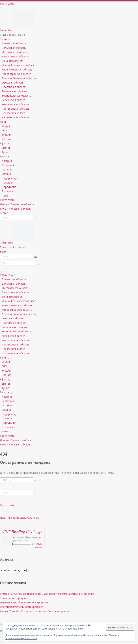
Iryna (15, 537)
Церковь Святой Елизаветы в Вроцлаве (24, 602)
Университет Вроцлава (14, 598)
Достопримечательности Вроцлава (22, 607)
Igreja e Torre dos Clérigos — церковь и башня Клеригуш (34, 611)
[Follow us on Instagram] (0, 8)
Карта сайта (7, 505)
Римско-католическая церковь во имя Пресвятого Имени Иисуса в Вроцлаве (47, 594)
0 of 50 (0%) (37, 544)
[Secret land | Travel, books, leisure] (23, 12)
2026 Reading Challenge (22, 531)
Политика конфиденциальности (20, 518)
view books (39, 547)
